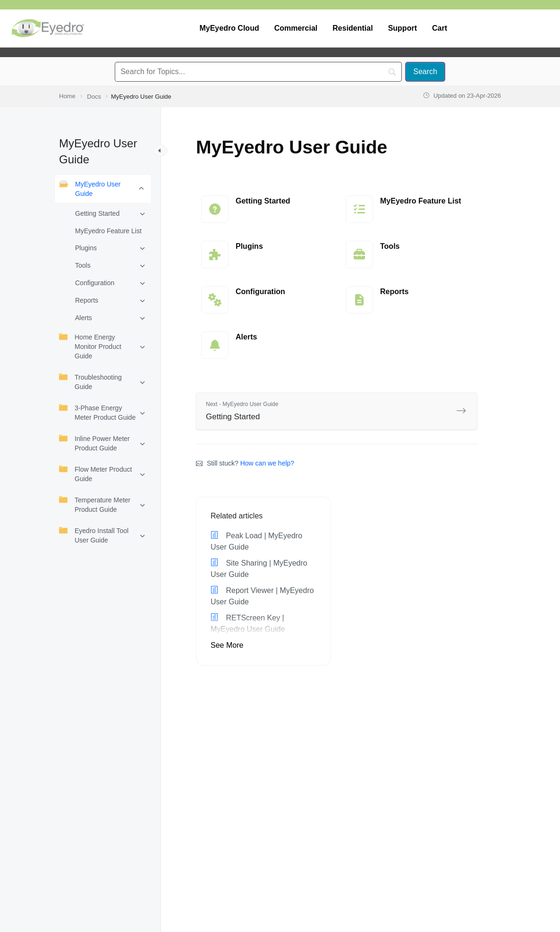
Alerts (84, 318)
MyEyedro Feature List (108, 231)
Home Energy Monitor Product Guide (90, 346)
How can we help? (267, 463)
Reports (87, 300)
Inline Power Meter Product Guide (94, 443)
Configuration (95, 283)
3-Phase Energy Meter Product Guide (97, 412)
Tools (83, 265)
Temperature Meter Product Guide (95, 504)
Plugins (86, 248)
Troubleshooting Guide (90, 381)
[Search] (425, 72)
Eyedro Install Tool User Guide (94, 535)
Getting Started (97, 213)
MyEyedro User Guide (90, 188)
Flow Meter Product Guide (95, 474)
